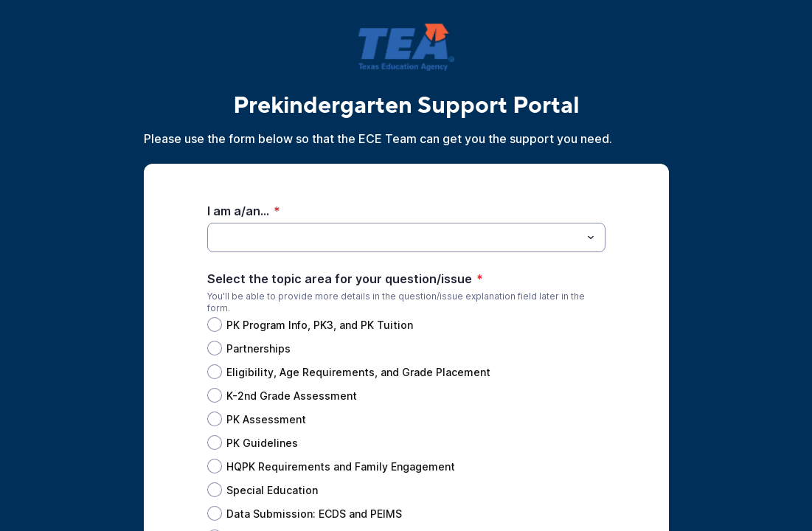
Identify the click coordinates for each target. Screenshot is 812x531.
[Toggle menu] (591, 237)
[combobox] (406, 237)
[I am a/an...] (394, 237)
